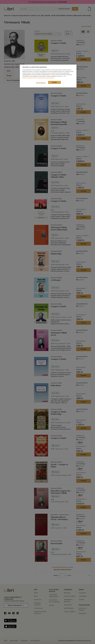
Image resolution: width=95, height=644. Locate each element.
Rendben (55, 82)
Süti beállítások (41, 83)
